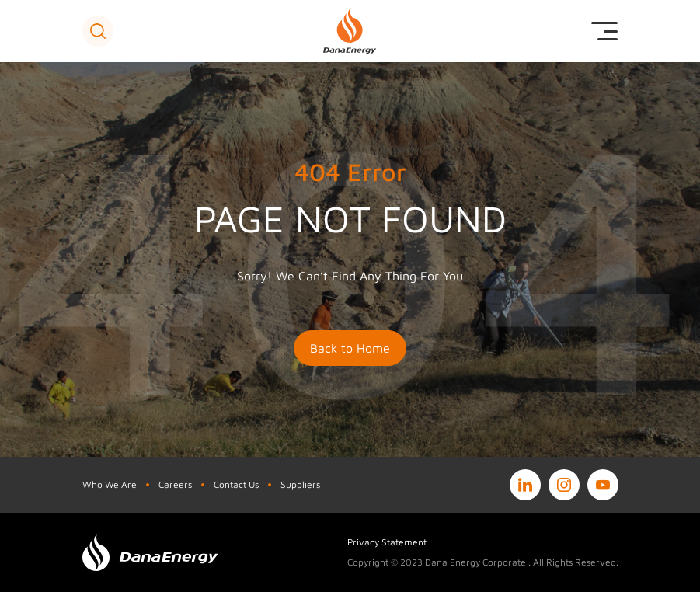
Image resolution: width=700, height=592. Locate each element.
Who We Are (110, 484)
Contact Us (236, 484)
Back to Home (350, 348)
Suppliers (300, 484)
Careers (175, 484)
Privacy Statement (387, 542)
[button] (98, 31)
